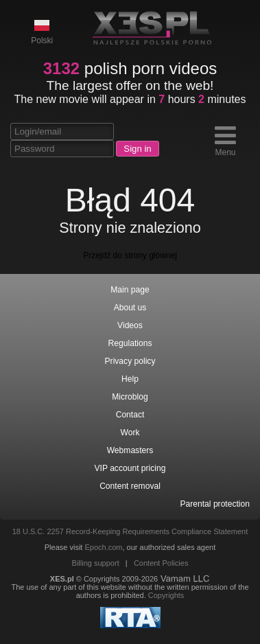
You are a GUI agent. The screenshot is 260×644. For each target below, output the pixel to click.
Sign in (137, 149)
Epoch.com (103, 547)
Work (130, 433)
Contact (130, 415)
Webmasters (130, 450)
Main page (130, 290)
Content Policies (161, 563)
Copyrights (166, 595)
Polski (42, 31)
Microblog (130, 397)
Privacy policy (130, 361)
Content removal (130, 486)
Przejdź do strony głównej (130, 255)
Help (130, 379)
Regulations (130, 343)
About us (130, 308)
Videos (130, 325)
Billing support (96, 563)
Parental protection (215, 504)
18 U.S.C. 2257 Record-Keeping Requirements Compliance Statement (130, 531)
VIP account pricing (130, 468)
